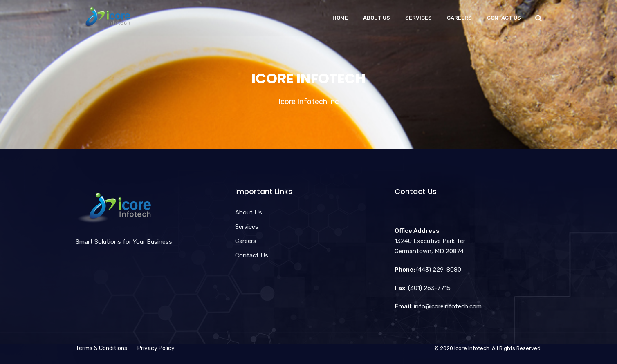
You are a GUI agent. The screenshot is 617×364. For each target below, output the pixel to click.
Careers (459, 18)
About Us (377, 18)
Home (340, 18)
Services (418, 18)
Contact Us (504, 18)
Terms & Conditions (101, 348)
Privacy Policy (156, 348)
